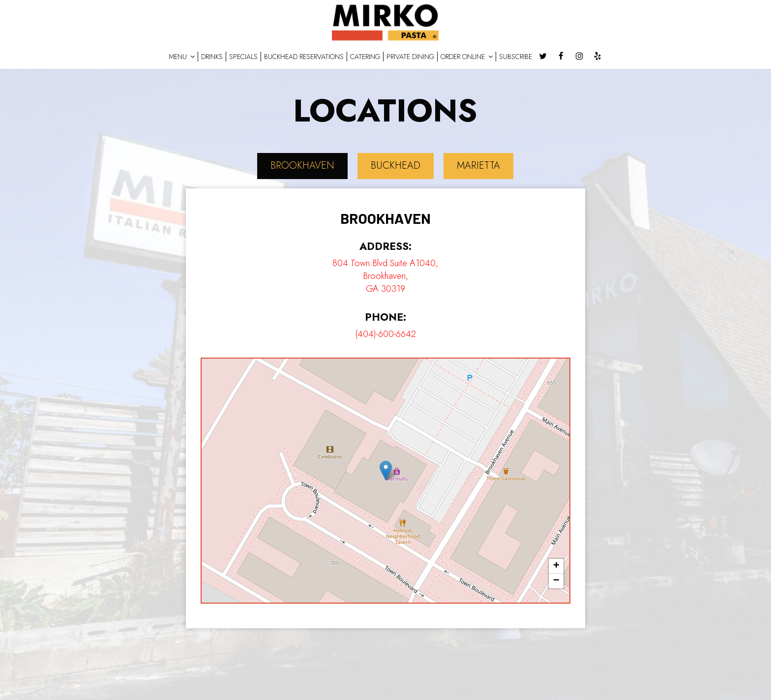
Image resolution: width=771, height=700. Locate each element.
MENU (182, 57)
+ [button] (556, 566)
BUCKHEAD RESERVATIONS (304, 57)
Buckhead (396, 166)
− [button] (556, 581)
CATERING (365, 57)
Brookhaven (302, 166)
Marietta (478, 166)
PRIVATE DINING (410, 57)
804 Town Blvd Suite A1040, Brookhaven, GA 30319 (385, 276)
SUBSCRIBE (516, 57)
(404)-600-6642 (385, 334)
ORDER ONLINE (467, 57)
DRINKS (212, 57)
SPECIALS (243, 57)
